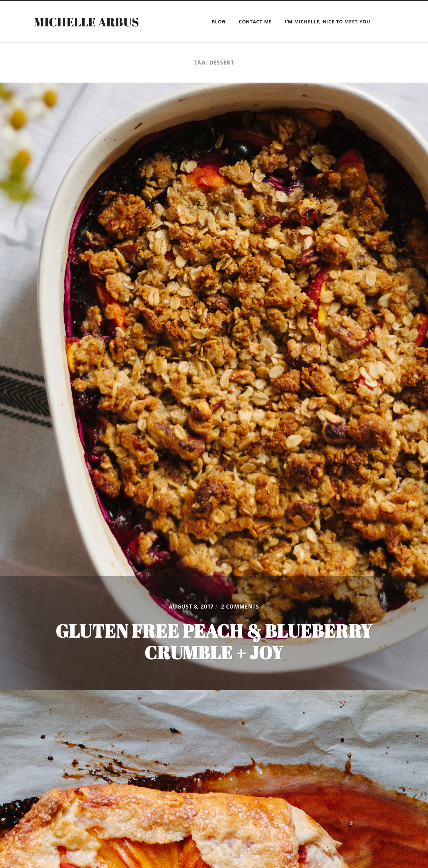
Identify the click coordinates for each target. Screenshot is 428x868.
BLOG (219, 22)
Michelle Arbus (87, 22)
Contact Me (255, 22)
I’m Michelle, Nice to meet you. (329, 22)
